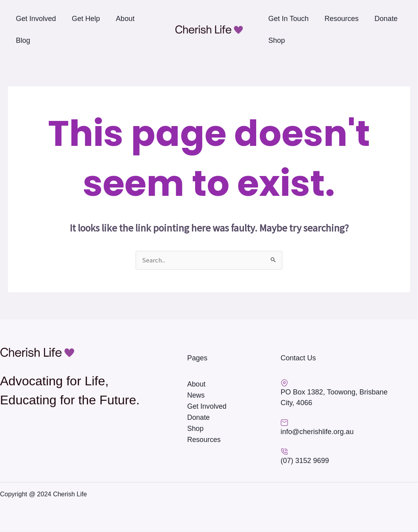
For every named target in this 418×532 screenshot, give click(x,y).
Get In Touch (289, 19)
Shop (277, 40)
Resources (341, 19)
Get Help (86, 19)
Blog (23, 40)
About (125, 19)
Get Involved (36, 19)
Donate (386, 19)
